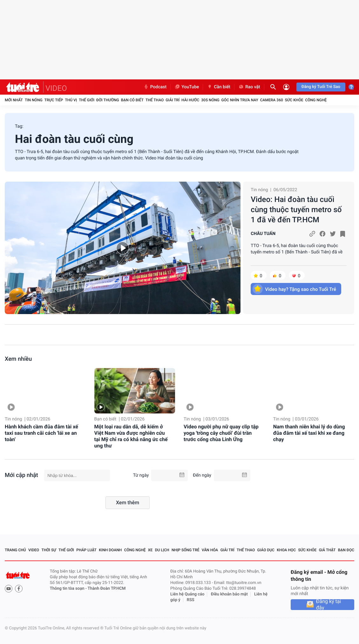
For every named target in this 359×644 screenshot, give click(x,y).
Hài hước (190, 100)
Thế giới (87, 100)
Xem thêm (128, 503)
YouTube (187, 87)
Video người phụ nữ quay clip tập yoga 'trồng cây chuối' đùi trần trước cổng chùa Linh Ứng (221, 433)
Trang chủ (15, 550)
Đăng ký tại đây (329, 605)
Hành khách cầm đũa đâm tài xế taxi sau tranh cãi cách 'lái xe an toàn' (41, 433)
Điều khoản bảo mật (229, 594)
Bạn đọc (346, 550)
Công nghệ (316, 100)
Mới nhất (14, 100)
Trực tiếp (54, 100)
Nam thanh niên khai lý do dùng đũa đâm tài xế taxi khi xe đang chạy (309, 433)
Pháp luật (86, 550)
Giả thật (327, 550)
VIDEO (56, 88)
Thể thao (155, 100)
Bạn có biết (132, 100)
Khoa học (286, 550)
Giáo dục (266, 550)
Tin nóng (34, 100)
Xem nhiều (18, 359)
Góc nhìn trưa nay (240, 100)
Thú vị (71, 100)
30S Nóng (210, 100)
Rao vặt (249, 87)
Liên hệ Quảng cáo (187, 594)
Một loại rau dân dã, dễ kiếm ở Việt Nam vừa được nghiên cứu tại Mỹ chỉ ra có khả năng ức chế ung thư (131, 436)
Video (34, 550)
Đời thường (108, 100)
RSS (191, 600)
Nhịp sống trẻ (186, 550)
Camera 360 (272, 100)
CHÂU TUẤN (263, 234)
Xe (150, 550)
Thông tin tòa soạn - (69, 589)
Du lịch (162, 550)
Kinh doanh (110, 550)
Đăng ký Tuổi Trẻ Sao (321, 87)
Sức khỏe (294, 100)
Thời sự (49, 550)
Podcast (155, 87)
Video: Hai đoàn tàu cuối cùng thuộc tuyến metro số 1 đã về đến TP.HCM (296, 210)
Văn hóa (210, 550)
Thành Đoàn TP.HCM (107, 589)
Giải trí (173, 100)
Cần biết (219, 87)
